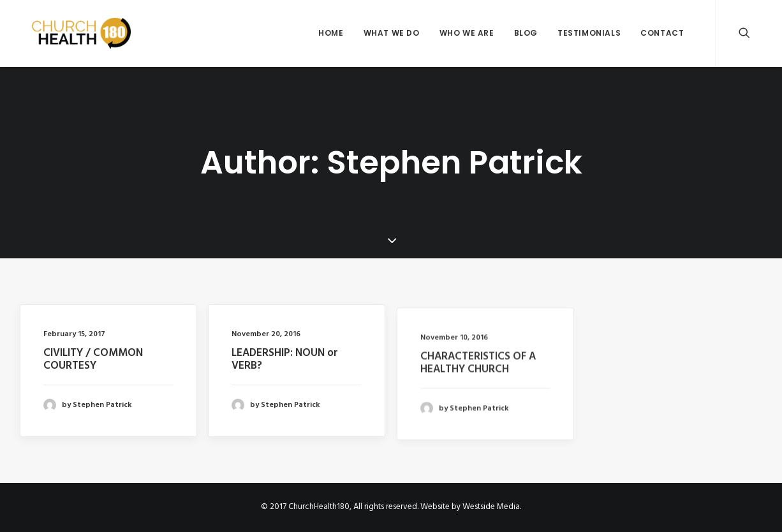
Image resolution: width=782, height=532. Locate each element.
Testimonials (589, 33)
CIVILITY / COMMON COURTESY (93, 359)
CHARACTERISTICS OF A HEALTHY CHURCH (478, 370)
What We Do (392, 33)
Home (331, 33)
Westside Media (491, 507)
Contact (662, 33)
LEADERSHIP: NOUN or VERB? (285, 361)
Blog (526, 33)
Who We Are (467, 33)
